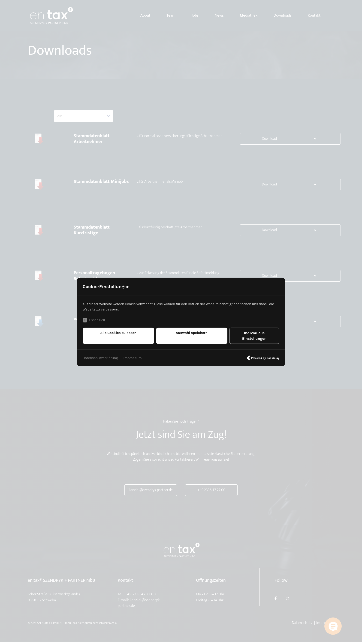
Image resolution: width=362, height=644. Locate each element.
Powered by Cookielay (262, 356)
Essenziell (94, 323)
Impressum (135, 356)
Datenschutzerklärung (101, 356)
